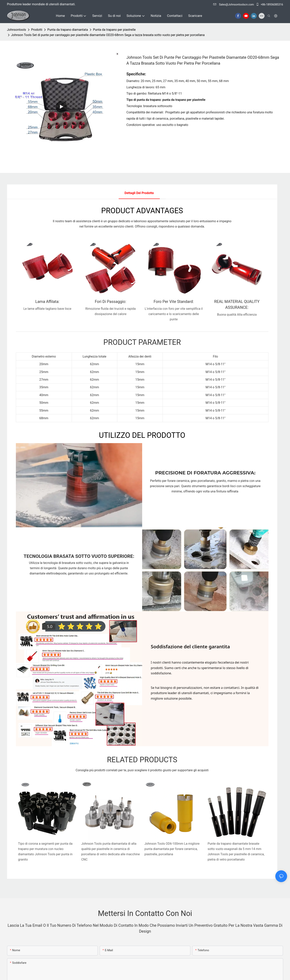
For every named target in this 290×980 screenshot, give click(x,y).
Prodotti (37, 30)
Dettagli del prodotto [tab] (139, 193)
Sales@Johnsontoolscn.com (234, 5)
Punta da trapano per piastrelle (114, 30)
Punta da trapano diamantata (68, 30)
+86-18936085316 (270, 5)
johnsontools (17, 30)
